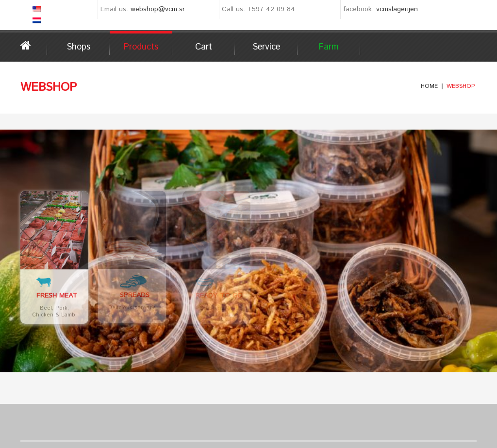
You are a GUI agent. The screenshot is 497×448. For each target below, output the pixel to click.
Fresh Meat (57, 296)
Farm (329, 47)
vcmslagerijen (397, 9)
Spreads (140, 296)
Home (34, 46)
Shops (78, 47)
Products (141, 47)
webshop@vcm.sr (158, 9)
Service (266, 47)
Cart (204, 47)
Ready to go (247, 296)
